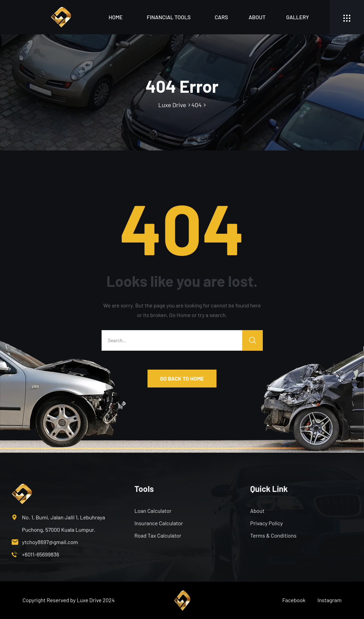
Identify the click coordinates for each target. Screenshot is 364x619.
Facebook (294, 600)
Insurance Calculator (159, 523)
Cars (221, 17)
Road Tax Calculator (158, 535)
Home (115, 17)
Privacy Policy (266, 523)
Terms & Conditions (273, 535)
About (257, 17)
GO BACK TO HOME (182, 378)
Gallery (297, 17)
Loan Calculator (153, 511)
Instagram (329, 600)
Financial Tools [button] (169, 17)
